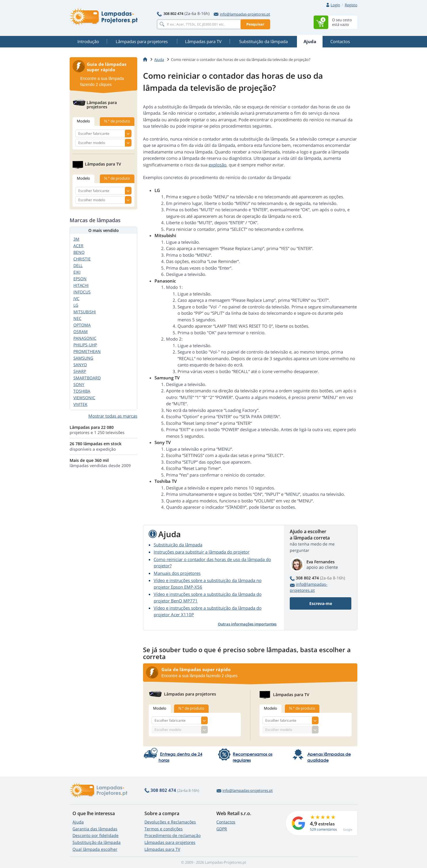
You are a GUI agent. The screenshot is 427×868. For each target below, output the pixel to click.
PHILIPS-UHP (85, 345)
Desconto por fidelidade (96, 835)
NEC (77, 318)
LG (76, 305)
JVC (76, 298)
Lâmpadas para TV (162, 849)
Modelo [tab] (160, 708)
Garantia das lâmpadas (95, 829)
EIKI (77, 272)
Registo (351, 5)
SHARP (80, 371)
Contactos (226, 822)
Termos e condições (164, 829)
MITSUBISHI (85, 312)
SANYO (80, 365)
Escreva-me (321, 603)
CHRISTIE (82, 259)
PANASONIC (85, 338)
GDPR (222, 829)
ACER (78, 246)
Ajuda (78, 822)
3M (76, 239)
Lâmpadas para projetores (170, 842)
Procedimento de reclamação (172, 835)
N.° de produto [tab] (191, 708)
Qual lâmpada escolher (95, 849)
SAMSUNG (83, 358)
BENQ (79, 252)
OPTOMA (82, 325)
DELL (78, 265)
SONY (79, 384)
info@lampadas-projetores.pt (242, 14)
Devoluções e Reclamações (170, 822)
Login (335, 5)
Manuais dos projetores (177, 573)
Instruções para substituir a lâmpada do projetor (202, 552)
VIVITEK (80, 404)
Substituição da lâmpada (178, 545)
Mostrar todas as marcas (113, 416)
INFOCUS (82, 292)
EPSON (80, 279)
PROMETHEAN (87, 351)
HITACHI (81, 285)
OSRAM (81, 332)
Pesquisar (255, 24)
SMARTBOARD (87, 378)
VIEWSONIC (84, 398)
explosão (218, 165)
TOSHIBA (82, 391)
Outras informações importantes (247, 624)
